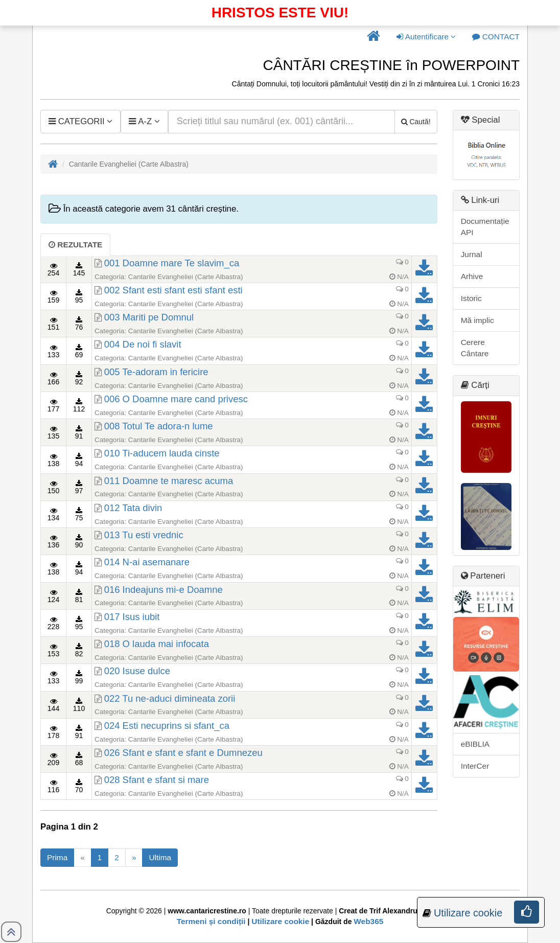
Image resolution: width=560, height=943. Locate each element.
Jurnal (472, 254)
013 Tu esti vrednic (144, 535)
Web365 (368, 921)
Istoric (471, 298)
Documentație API (485, 227)
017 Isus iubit (132, 617)
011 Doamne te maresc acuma (169, 481)
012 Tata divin (133, 508)
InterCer (475, 766)
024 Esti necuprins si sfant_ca (167, 726)
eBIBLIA (475, 744)
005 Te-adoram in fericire (156, 372)
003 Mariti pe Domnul (149, 317)
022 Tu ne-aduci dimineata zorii (170, 698)
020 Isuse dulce (137, 671)
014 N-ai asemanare (147, 562)
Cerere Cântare (475, 348)
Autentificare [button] (426, 37)
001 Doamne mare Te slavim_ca (172, 263)
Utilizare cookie (280, 921)
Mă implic (477, 320)
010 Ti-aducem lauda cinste (162, 453)
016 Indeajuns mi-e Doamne (164, 590)
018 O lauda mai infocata (157, 644)
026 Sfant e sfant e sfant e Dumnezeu (183, 753)
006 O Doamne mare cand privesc (176, 399)
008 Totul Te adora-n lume (159, 426)
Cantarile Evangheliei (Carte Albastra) (186, 277)
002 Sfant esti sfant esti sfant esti (173, 290)
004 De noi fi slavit (143, 344)
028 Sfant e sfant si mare (157, 780)
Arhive (472, 276)
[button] (374, 37)
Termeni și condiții (211, 921)
